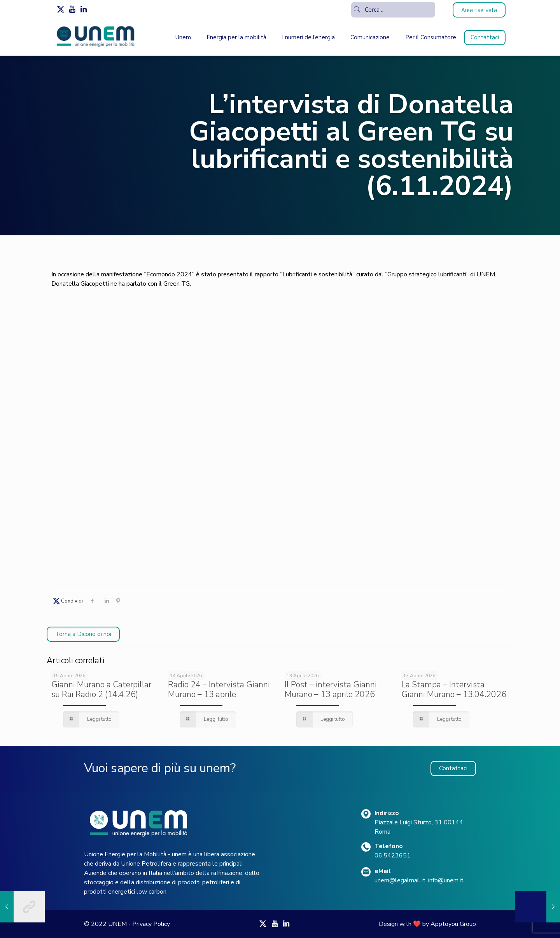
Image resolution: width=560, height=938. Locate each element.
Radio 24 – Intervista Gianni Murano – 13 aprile (219, 689)
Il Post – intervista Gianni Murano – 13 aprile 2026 (331, 689)
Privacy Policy (151, 924)
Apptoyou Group (453, 924)
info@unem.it (446, 880)
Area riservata (479, 10)
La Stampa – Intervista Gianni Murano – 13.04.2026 (454, 689)
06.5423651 (393, 855)
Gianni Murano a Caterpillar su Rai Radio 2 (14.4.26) (101, 689)
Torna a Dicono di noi (83, 634)
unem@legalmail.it (400, 880)
